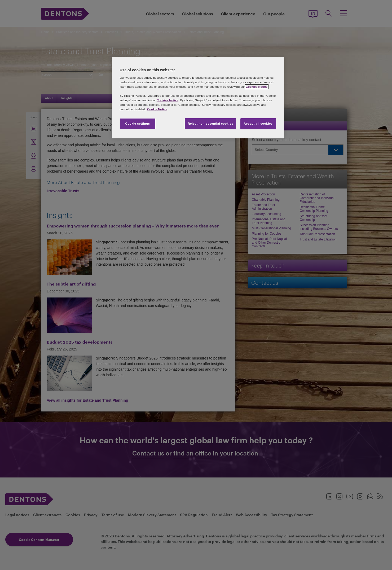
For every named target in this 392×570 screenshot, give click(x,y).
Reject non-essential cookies (210, 124)
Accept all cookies (258, 124)
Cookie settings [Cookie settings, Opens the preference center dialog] (137, 124)
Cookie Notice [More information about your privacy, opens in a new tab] (157, 109)
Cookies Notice (257, 87)
